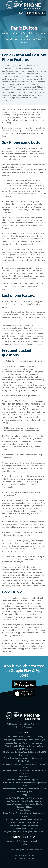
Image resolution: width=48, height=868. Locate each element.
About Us (10, 819)
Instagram (20, 850)
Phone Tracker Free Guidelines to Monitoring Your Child (25, 815)
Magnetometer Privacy (14, 831)
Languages (24, 863)
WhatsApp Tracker (18, 825)
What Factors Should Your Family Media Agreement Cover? (25, 784)
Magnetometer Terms (34, 831)
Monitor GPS (25, 746)
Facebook (10, 850)
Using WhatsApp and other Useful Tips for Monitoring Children (25, 805)
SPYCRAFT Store (24, 749)
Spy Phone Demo (32, 740)
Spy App (24, 795)
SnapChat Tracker (35, 819)
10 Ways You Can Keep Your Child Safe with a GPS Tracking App (25, 753)
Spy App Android (15, 740)
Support (9, 743)
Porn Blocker (21, 819)
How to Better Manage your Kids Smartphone (24, 798)
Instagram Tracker (17, 822)
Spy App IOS (24, 776)
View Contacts (11, 746)
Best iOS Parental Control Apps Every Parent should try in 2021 (25, 772)
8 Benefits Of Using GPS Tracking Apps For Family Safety (24, 766)
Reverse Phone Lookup (32, 743)
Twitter (30, 850)
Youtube (39, 850)
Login (43, 740)
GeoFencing (33, 825)
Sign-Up (18, 743)
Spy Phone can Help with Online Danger (24, 801)
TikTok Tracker (32, 822)
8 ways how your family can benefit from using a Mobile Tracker (25, 760)
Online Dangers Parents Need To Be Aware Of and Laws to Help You (25, 790)
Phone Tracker (24, 810)
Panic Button (37, 746)
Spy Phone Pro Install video (24, 828)
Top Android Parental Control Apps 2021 (24, 779)
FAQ (33, 737)
